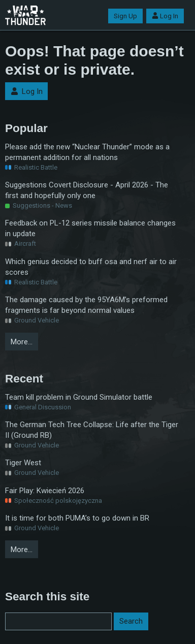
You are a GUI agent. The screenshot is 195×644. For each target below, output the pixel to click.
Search (131, 621)
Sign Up (125, 16)
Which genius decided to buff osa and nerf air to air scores (91, 267)
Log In (165, 16)
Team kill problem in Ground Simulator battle (79, 397)
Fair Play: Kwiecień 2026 (45, 491)
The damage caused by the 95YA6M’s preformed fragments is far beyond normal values (86, 305)
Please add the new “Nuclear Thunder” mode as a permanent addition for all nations (87, 152)
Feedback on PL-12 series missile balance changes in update (90, 228)
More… (22, 342)
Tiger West (23, 463)
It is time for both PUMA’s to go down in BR (77, 518)
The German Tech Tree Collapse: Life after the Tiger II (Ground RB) (92, 430)
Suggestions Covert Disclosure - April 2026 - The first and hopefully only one (87, 190)
